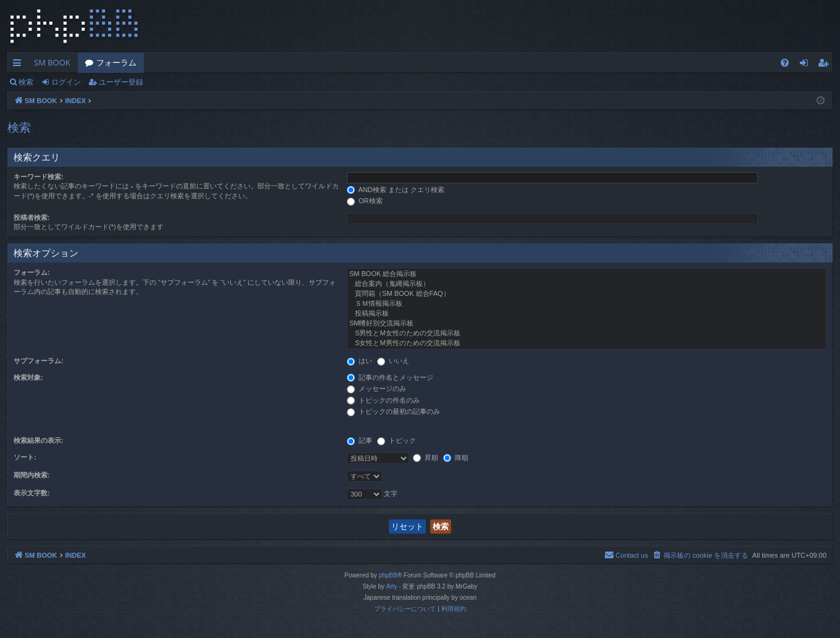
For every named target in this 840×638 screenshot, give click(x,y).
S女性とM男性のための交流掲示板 (587, 343)
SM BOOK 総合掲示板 (587, 274)
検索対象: (28, 377)
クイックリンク (19, 65)
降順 (456, 458)
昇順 (426, 458)
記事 (360, 440)
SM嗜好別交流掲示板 (587, 324)
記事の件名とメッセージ (390, 377)
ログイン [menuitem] (807, 65)
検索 (26, 82)
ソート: (25, 457)
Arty (392, 586)
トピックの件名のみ (383, 400)
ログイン (66, 82)
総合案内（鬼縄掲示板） (587, 284)
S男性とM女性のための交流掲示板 (587, 334)
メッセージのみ (376, 388)
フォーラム (116, 62)
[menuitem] (785, 63)
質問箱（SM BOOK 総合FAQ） (587, 294)
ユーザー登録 (121, 82)
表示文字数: (32, 493)
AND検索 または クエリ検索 (396, 190)
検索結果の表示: (39, 440)
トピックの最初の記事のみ (393, 411)
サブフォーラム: (39, 361)
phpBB (388, 575)
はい (360, 361)
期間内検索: (32, 475)
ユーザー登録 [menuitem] (826, 65)
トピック (397, 440)
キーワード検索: (39, 177)
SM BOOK (52, 62)
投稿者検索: (32, 217)
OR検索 (365, 201)
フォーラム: (32, 272)
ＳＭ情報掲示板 (587, 304)
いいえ (393, 361)
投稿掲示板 (587, 314)
